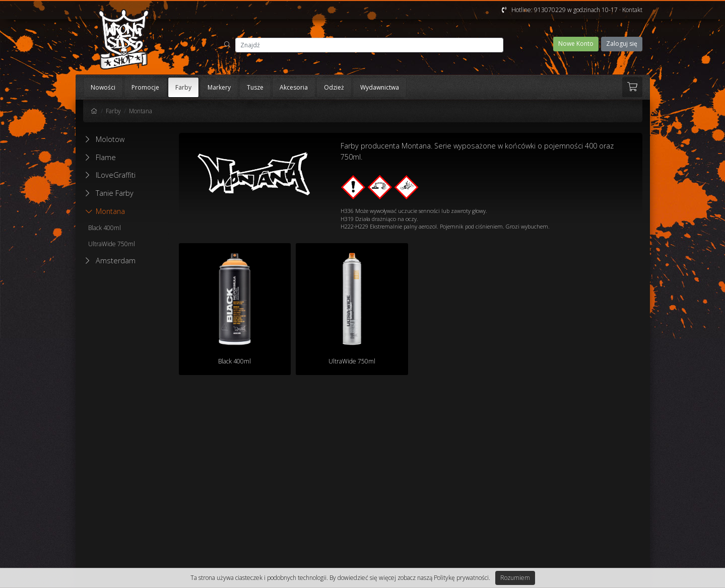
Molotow (110, 139)
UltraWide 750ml (112, 244)
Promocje (145, 87)
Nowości (103, 87)
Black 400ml (105, 228)
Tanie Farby (115, 193)
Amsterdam (116, 261)
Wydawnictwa (380, 87)
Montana (141, 111)
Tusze (255, 87)
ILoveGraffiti (116, 175)
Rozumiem (515, 578)
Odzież (334, 87)
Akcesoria (294, 87)
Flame (106, 157)
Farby (183, 87)
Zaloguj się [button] (622, 44)
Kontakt (632, 10)
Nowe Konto (576, 44)
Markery (219, 87)
